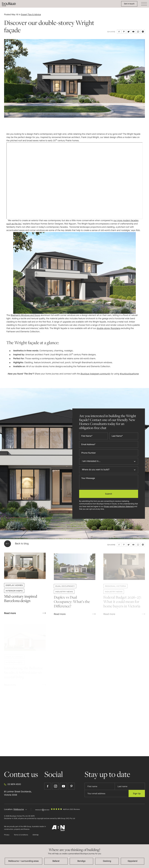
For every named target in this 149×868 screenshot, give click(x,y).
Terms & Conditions (21, 835)
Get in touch (129, 4)
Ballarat (56, 861)
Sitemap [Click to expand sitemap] (36, 835)
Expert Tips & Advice (31, 15)
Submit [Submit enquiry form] (109, 494)
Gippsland (132, 861)
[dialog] (74, 856)
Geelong (107, 861)
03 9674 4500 (13, 784)
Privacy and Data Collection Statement (119, 507)
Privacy (7, 835)
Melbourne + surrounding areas (23, 861)
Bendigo (81, 861)
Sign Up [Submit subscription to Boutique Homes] (137, 793)
